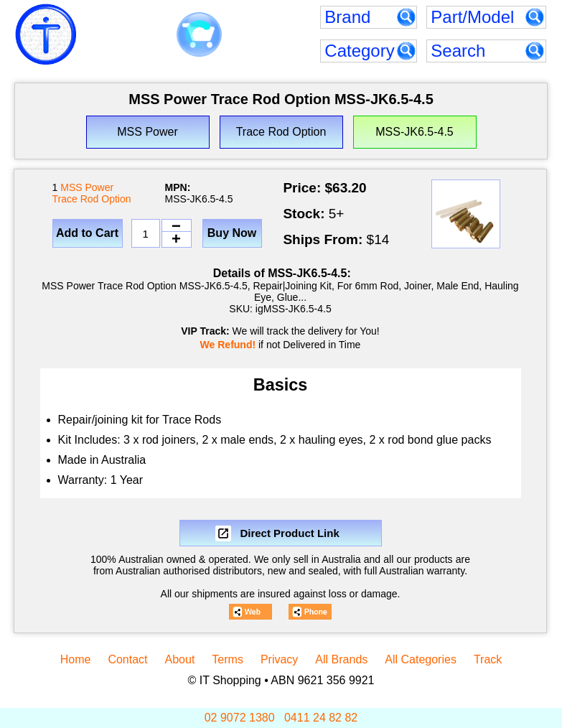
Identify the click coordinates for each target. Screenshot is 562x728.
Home (76, 659)
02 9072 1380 (240, 718)
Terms (228, 659)
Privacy (279, 659)
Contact (127, 659)
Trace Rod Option (92, 199)
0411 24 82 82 (321, 718)
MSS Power (87, 187)
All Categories (421, 659)
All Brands (341, 659)
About (180, 659)
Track (488, 659)
